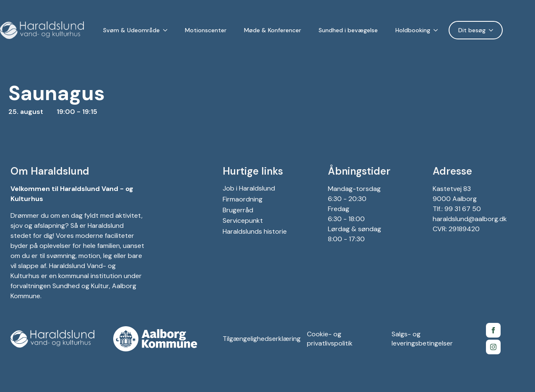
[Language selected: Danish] (521, 30)
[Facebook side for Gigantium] (493, 330)
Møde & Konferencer (273, 30)
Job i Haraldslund (249, 188)
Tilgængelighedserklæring (262, 339)
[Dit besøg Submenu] (493, 30)
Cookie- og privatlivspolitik (330, 339)
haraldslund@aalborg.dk (470, 219)
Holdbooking (413, 30)
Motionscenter (206, 30)
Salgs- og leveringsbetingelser (422, 339)
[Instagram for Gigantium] (493, 347)
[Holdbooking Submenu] (437, 30)
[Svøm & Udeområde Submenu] (167, 30)
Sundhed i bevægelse (348, 30)
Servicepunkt (243, 220)
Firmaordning (243, 199)
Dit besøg (472, 30)
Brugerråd (238, 210)
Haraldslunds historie (255, 231)
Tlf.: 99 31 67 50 (457, 209)
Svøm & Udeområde (131, 30)
